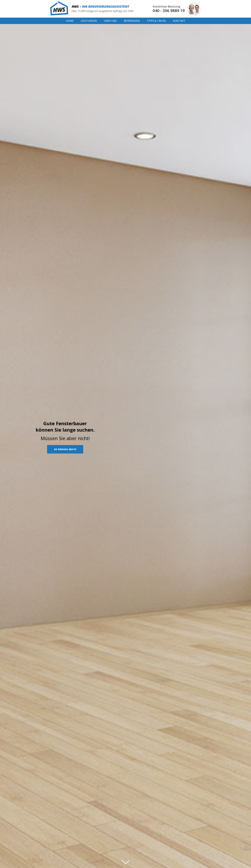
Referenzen (132, 21)
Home (70, 21)
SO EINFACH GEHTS (65, 449)
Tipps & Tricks (156, 21)
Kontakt (179, 21)
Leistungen (89, 21)
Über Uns (110, 21)
